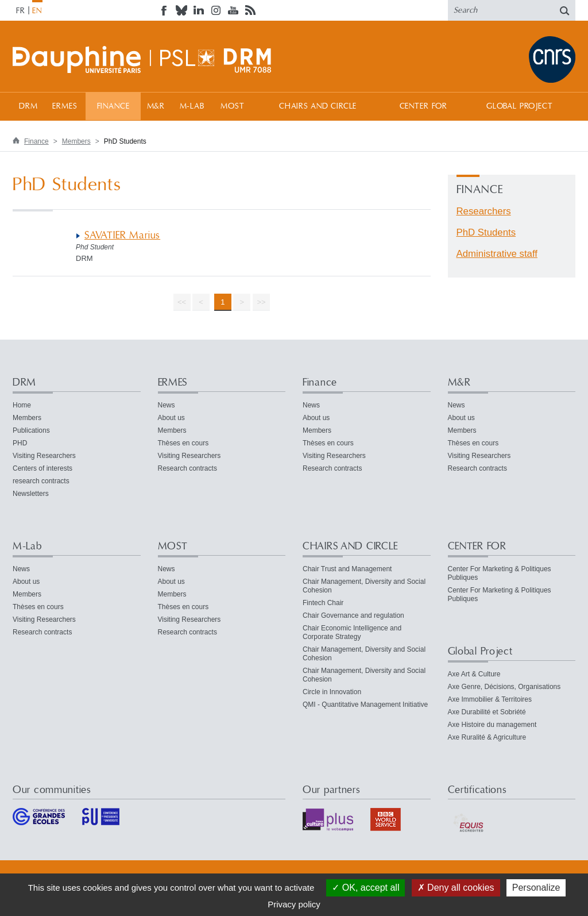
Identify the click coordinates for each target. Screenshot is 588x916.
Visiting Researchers (44, 456)
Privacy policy (294, 904)
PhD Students (486, 232)
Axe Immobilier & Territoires (490, 699)
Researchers (484, 211)
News (167, 405)
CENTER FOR (423, 106)
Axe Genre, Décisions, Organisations (504, 687)
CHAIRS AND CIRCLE (318, 106)
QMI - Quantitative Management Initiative (365, 705)
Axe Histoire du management (492, 725)
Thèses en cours (183, 443)
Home (22, 405)
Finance (113, 106)
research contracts (41, 481)
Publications (31, 430)
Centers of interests (42, 468)
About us (171, 418)
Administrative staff (497, 254)
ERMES (65, 106)
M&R (156, 106)
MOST (232, 106)
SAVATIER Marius (122, 235)
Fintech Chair (323, 603)
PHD (20, 443)
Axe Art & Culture (474, 674)
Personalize (536, 888)
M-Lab (192, 106)
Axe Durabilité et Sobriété (487, 712)
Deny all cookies (456, 888)
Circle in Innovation (332, 692)
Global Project (520, 106)
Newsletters (31, 494)
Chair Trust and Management (347, 569)
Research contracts (187, 468)
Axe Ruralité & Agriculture (487, 737)
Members (76, 141)
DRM (28, 106)
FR (21, 11)
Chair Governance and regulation (353, 615)
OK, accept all (365, 888)
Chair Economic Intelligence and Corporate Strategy (352, 632)
